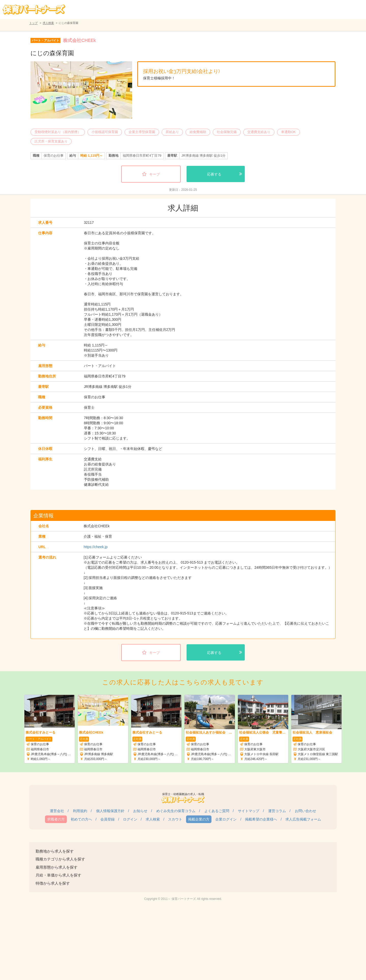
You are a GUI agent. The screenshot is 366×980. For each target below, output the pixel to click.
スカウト (175, 819)
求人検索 (48, 23)
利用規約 (80, 811)
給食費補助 (198, 132)
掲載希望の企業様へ (261, 819)
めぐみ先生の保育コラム (176, 811)
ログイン (130, 819)
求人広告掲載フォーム (303, 819)
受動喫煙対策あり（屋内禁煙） (58, 132)
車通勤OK (288, 132)
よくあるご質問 (217, 811)
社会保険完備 (227, 132)
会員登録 (108, 819)
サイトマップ (249, 811)
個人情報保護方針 (110, 811)
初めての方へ (81, 819)
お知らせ (140, 811)
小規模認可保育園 (105, 132)
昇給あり (172, 132)
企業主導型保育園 (142, 132)
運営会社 (57, 811)
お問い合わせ (306, 811)
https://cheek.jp (96, 547)
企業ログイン (226, 819)
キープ (155, 174)
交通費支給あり (259, 132)
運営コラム (277, 811)
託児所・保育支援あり (51, 141)
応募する (214, 174)
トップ (33, 23)
